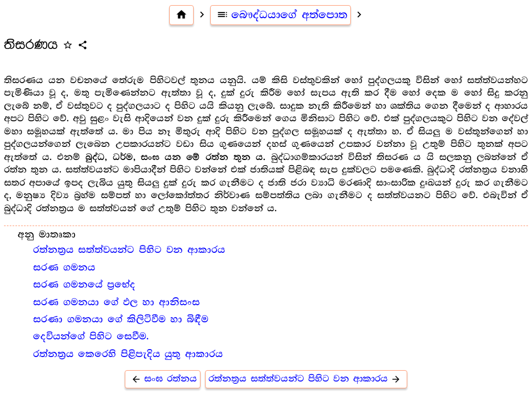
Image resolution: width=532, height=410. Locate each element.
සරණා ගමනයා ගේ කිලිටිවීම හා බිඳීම (121, 319)
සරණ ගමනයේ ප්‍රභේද (84, 285)
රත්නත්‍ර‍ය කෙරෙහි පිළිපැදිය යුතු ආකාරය (128, 354)
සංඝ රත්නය (163, 379)
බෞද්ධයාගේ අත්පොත (281, 15)
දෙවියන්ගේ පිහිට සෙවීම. (91, 337)
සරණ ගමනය (64, 268)
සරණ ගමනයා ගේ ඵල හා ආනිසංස (116, 302)
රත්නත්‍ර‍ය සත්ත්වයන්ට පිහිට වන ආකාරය (129, 250)
